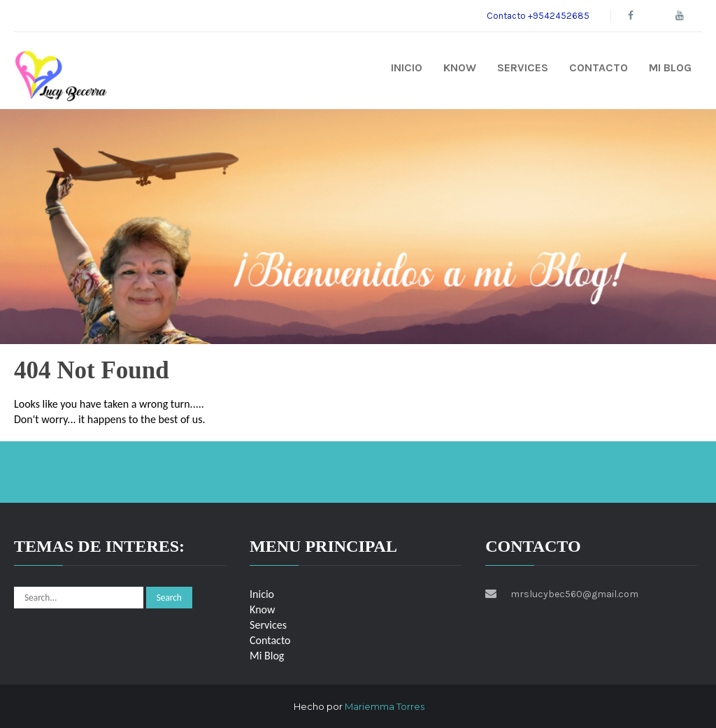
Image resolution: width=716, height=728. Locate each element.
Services (523, 67)
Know (460, 67)
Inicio (407, 67)
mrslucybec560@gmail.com (574, 594)
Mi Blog (670, 67)
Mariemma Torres (385, 706)
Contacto (599, 67)
